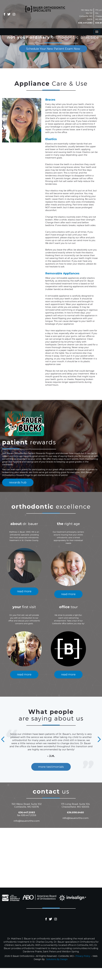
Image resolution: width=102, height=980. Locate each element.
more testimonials (51, 767)
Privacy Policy (83, 956)
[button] (3, 739)
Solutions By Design (57, 959)
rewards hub (18, 482)
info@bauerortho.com (27, 821)
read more (24, 591)
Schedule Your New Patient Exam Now (53, 49)
